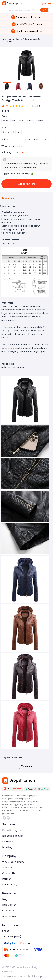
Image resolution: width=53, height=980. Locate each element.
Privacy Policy (25, 976)
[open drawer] (50, 4)
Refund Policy (10, 885)
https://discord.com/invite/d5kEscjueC (8, 818)
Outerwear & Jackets (32, 39)
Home (4, 39)
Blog (5, 899)
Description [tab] (8, 198)
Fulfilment (8, 842)
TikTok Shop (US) (12, 937)
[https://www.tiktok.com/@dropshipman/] (4, 818)
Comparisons (10, 911)
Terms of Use (9, 976)
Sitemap (37, 976)
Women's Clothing (15, 39)
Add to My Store (26, 184)
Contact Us (9, 873)
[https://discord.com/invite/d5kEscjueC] (8, 818)
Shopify (6, 931)
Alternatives (9, 916)
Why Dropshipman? (13, 862)
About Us (7, 868)
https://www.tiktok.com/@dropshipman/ (4, 818)
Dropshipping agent (13, 836)
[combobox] (29, 140)
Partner (7, 879)
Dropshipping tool (12, 830)
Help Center (9, 905)
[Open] (46, 140)
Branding (7, 847)
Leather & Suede (7, 41)
